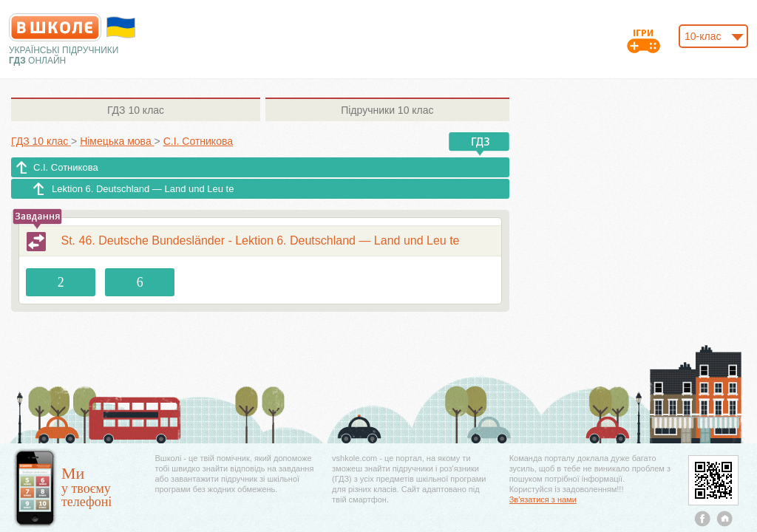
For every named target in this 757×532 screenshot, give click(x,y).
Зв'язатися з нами (543, 499)
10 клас (136, 110)
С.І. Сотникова (66, 167)
